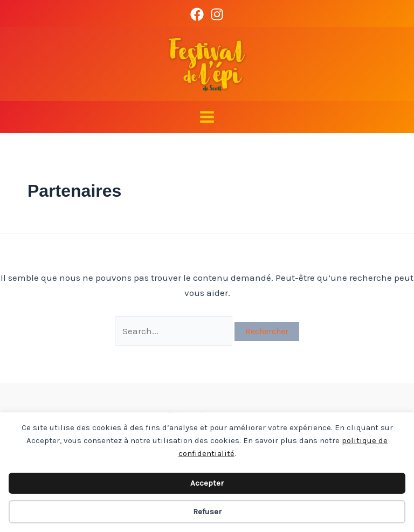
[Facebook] (197, 14)
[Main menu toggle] (207, 117)
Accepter (207, 483)
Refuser (207, 512)
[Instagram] (217, 14)
